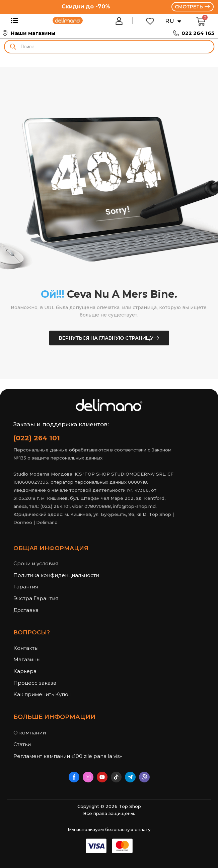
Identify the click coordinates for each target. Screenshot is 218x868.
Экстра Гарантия (36, 598)
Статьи (22, 744)
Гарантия (26, 587)
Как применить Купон (43, 694)
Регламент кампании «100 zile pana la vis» (64, 756)
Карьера (25, 671)
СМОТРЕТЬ (190, 7)
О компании (30, 733)
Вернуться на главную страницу (106, 338)
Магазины (27, 659)
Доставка (26, 610)
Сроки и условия (36, 563)
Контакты (26, 648)
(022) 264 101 (37, 438)
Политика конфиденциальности (56, 575)
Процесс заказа (35, 683)
